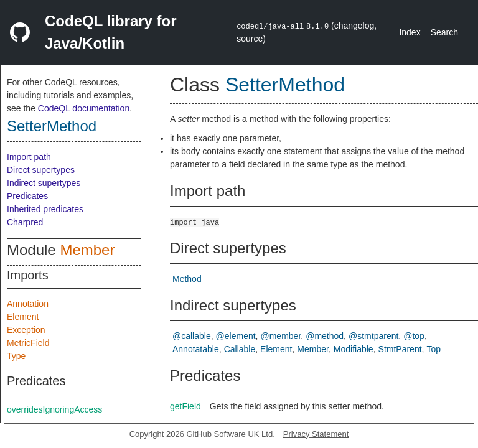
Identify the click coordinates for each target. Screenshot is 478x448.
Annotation (28, 304)
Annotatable (196, 349)
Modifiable (354, 349)
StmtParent (400, 349)
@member (281, 336)
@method (325, 336)
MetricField (28, 343)
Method (187, 279)
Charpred (25, 222)
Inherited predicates (45, 209)
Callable (240, 349)
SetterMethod (52, 126)
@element (236, 336)
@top (414, 336)
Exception (26, 330)
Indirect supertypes (44, 183)
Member (87, 250)
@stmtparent (373, 336)
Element (23, 317)
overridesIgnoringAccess (54, 409)
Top (433, 349)
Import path (29, 157)
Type (16, 356)
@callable (192, 336)
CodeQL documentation (84, 108)
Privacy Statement (316, 434)
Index (410, 32)
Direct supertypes (41, 170)
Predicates (27, 196)
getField (185, 406)
